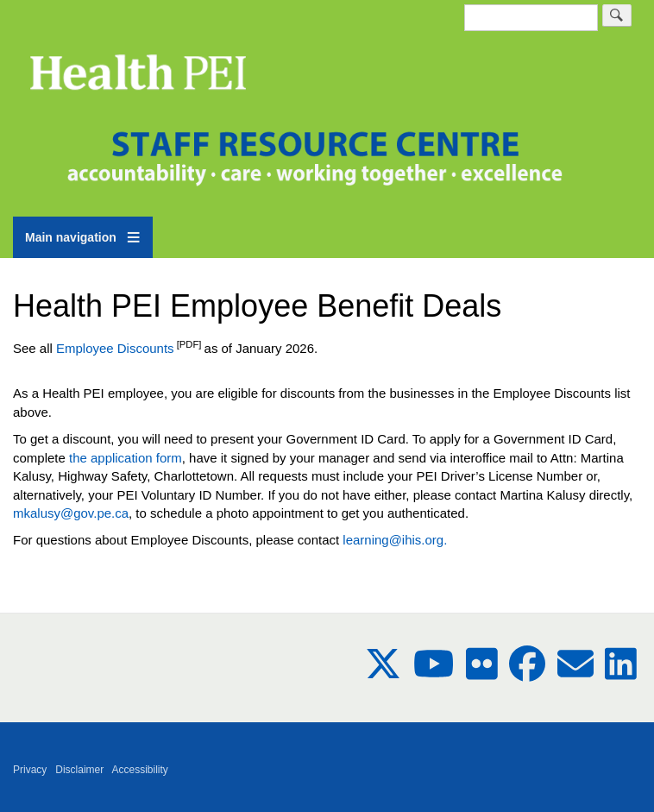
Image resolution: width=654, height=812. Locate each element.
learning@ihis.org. (395, 540)
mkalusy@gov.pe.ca (71, 513)
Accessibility (140, 770)
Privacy (30, 770)
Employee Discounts (113, 348)
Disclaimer (79, 770)
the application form (126, 458)
